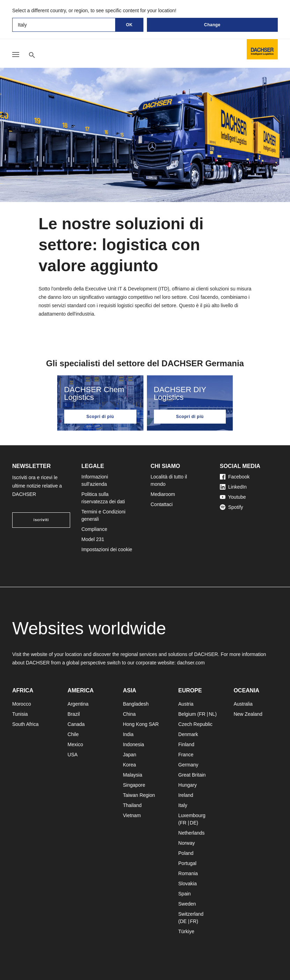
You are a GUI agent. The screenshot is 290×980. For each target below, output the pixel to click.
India (128, 734)
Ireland (186, 795)
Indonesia (133, 744)
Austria (186, 704)
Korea (129, 765)
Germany (188, 765)
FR (202, 714)
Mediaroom (163, 494)
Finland (186, 744)
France (186, 755)
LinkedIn (233, 487)
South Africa (25, 724)
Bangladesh (136, 704)
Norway (187, 843)
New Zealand (248, 714)
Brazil (74, 714)
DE (193, 823)
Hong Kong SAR (141, 724)
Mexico (75, 744)
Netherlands (192, 833)
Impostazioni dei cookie (107, 549)
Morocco (22, 704)
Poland (186, 853)
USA (73, 755)
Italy (183, 805)
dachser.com (191, 663)
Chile (73, 734)
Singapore (134, 785)
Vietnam (132, 815)
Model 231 (93, 539)
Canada (76, 724)
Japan (129, 755)
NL (212, 714)
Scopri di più (100, 417)
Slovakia (188, 884)
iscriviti (41, 520)
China (129, 714)
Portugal (187, 863)
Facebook (235, 477)
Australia (243, 704)
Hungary (188, 785)
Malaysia (132, 775)
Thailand (132, 805)
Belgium (187, 714)
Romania (188, 873)
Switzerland (191, 914)
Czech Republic (195, 724)
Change (212, 25)
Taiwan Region (139, 795)
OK (129, 25)
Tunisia (20, 714)
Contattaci (162, 504)
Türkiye (186, 931)
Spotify (232, 507)
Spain (185, 894)
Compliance (94, 529)
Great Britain (192, 775)
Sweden (187, 904)
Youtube (233, 497)
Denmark (188, 734)
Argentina (78, 704)
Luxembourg (192, 815)
